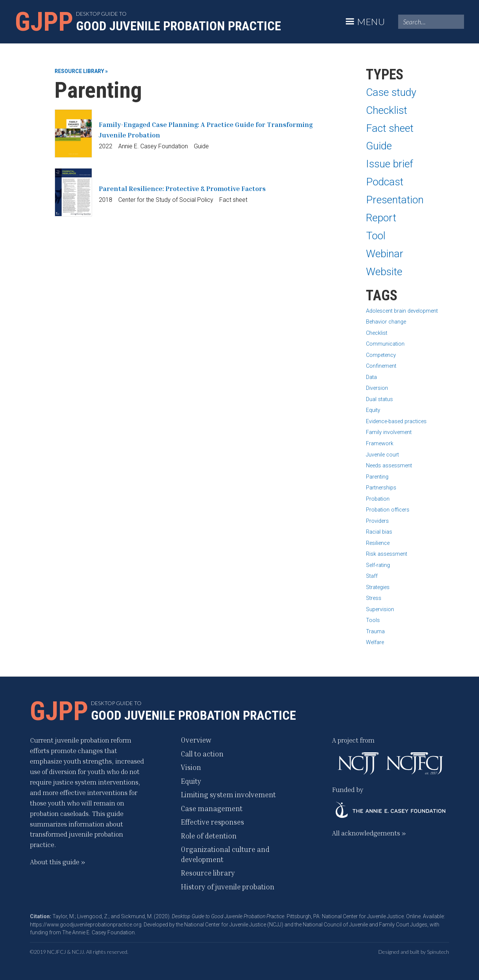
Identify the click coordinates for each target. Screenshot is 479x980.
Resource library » (81, 71)
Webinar (385, 254)
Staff (372, 576)
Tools (373, 620)
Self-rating (378, 565)
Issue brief (390, 164)
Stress (374, 598)
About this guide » (58, 862)
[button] (364, 22)
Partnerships (381, 488)
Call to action (202, 754)
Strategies (378, 587)
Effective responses (212, 822)
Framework (380, 444)
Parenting (377, 477)
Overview (196, 740)
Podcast (385, 182)
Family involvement (389, 432)
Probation (378, 499)
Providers (377, 521)
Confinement (381, 366)
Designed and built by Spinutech (414, 952)
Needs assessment (389, 466)
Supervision (380, 609)
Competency (381, 355)
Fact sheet (390, 128)
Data (371, 377)
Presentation (395, 200)
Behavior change (386, 322)
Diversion (377, 388)
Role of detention (209, 836)
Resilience (378, 543)
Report (381, 218)
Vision (191, 767)
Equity (373, 410)
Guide (379, 146)
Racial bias (379, 532)
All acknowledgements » (369, 833)
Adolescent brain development (402, 311)
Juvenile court (382, 455)
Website (384, 272)
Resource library (208, 873)
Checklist (387, 110)
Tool (376, 236)
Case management (212, 808)
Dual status (379, 399)
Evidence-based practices (396, 421)
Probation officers (388, 510)
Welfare (375, 642)
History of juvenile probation (228, 887)
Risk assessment (387, 554)
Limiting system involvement (228, 794)
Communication (385, 344)
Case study (391, 92)
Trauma (375, 632)
